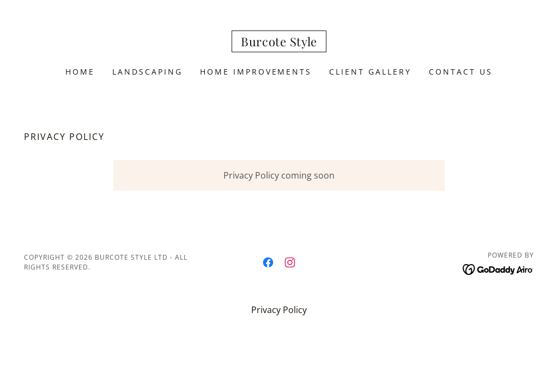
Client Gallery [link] (370, 72)
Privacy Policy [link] (279, 310)
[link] (279, 43)
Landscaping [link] (147, 72)
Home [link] (80, 72)
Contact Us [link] (461, 72)
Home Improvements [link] (256, 72)
